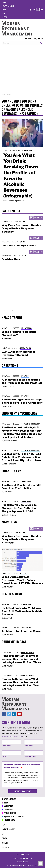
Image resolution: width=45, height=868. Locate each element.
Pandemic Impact (28, 652)
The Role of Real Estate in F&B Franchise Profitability (21, 487)
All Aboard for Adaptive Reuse (21, 631)
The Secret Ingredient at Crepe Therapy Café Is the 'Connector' (22, 401)
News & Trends (26, 328)
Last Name (29, 745)
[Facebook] (30, 10)
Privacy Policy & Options (12, 736)
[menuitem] (4, 2)
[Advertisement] (22, 71)
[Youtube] (42, 10)
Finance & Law (26, 481)
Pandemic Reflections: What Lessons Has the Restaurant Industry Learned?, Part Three (21, 659)
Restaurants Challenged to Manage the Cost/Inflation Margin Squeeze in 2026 (19, 508)
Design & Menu (27, 150)
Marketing (24, 573)
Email (5, 756)
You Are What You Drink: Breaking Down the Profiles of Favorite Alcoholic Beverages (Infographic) (21, 175)
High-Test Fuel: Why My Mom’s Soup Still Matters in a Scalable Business (22, 611)
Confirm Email (30, 756)
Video (25, 221)
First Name (7, 745)
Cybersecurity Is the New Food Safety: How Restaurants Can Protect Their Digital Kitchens (21, 457)
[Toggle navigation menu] (41, 864)
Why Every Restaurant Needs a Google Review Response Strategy (22, 228)
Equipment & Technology (30, 424)
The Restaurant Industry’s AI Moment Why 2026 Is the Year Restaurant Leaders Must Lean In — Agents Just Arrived (22, 432)
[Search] (42, 43)
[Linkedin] (38, 10)
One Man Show (11, 259)
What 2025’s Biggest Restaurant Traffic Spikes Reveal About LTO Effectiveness (22, 580)
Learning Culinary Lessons (19, 245)
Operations (25, 376)
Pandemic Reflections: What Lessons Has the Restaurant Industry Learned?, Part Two (20, 682)
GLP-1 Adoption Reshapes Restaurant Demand (19, 353)
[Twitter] (34, 10)
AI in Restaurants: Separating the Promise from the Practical (22, 381)
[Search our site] (21, 43)
